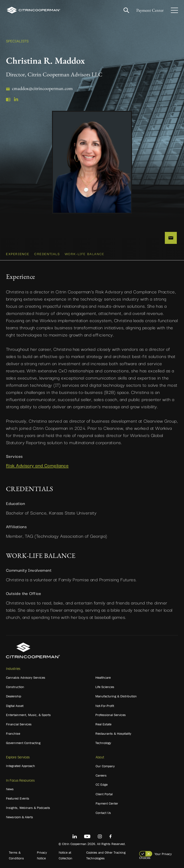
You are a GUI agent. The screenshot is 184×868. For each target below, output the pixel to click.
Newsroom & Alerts (20, 817)
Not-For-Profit (105, 706)
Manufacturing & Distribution (116, 696)
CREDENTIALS (47, 254)
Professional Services (111, 715)
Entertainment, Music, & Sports (28, 715)
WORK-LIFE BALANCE (85, 254)
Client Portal (104, 794)
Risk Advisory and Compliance (37, 465)
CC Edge (102, 784)
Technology (103, 743)
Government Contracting (23, 743)
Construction (15, 687)
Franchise (13, 734)
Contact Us (103, 813)
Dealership (14, 696)
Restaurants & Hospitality (113, 734)
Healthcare (103, 678)
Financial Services (19, 724)
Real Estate (103, 724)
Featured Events (18, 798)
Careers (101, 775)
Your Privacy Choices (155, 856)
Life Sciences (105, 687)
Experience (18, 254)
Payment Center (150, 10)
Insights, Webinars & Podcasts (28, 808)
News (10, 789)
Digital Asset (15, 706)
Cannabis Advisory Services (26, 678)
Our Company (105, 766)
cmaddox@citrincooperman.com (42, 88)
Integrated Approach (20, 766)
